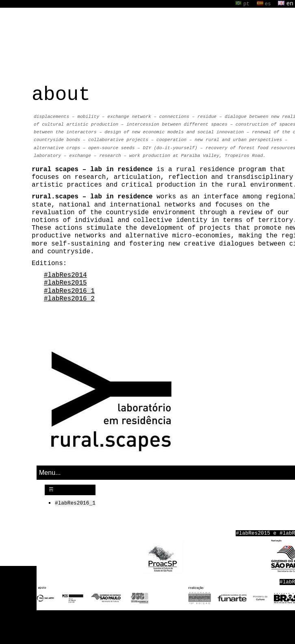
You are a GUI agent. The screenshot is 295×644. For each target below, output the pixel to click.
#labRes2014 (65, 276)
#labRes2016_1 (69, 292)
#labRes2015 (65, 283)
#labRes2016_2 (69, 299)
